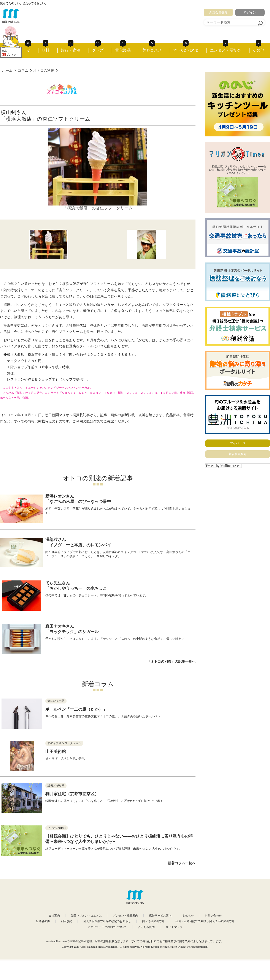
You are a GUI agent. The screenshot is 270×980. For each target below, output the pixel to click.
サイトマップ (174, 927)
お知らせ (188, 916)
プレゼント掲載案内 (125, 916)
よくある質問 (146, 927)
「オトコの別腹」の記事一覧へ (171, 661)
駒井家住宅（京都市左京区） (72, 794)
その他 (259, 50)
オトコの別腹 (44, 70)
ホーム (7, 70)
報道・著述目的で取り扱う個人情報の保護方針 (205, 921)
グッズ (98, 50)
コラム (23, 70)
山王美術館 (56, 752)
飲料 (46, 50)
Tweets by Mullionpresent (223, 466)
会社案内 (54, 916)
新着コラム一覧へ (182, 863)
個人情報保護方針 (153, 921)
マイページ (238, 443)
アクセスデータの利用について (107, 927)
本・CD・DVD (186, 50)
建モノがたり (56, 786)
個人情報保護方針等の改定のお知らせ (107, 921)
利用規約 (67, 921)
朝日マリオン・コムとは (86, 916)
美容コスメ (152, 50)
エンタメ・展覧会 (226, 50)
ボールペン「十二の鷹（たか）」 (76, 709)
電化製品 (123, 50)
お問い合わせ (213, 916)
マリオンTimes (57, 828)
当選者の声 (43, 921)
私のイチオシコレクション (64, 743)
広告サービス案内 (160, 916)
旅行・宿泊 (71, 50)
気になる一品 (56, 701)
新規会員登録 (218, 12)
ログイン (250, 12)
